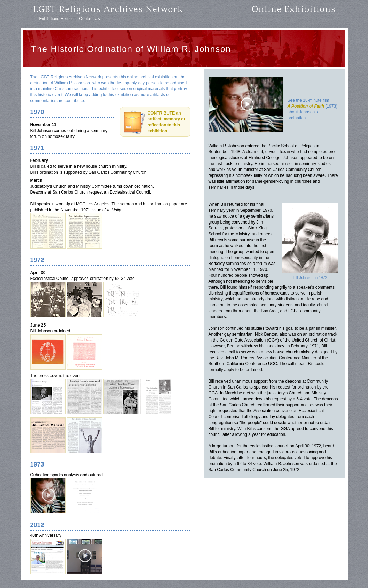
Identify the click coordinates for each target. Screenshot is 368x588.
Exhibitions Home (56, 19)
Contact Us (89, 19)
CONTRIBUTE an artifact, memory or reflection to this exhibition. (167, 122)
